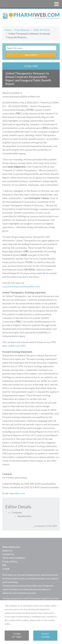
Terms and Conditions (14, 558)
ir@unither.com (17, 493)
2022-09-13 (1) (41, 30)
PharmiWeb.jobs (11, 547)
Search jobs (31, 55)
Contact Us (8, 554)
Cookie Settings (17, 635)
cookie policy (48, 613)
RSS (4, 565)
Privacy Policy (10, 561)
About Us (7, 550)
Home (8, 30)
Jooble (6, 569)
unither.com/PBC (17, 346)
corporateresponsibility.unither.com (21, 286)
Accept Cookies (45, 635)
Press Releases (22, 30)
